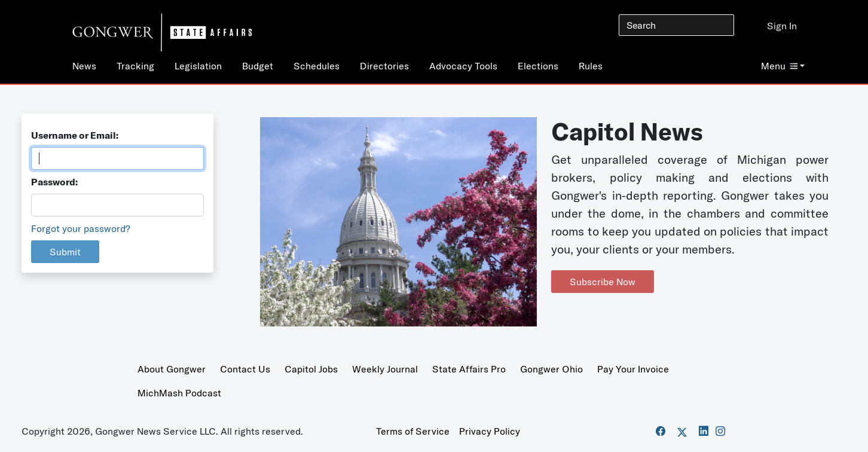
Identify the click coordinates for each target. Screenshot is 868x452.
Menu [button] (779, 66)
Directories (384, 66)
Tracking (135, 66)
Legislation (198, 66)
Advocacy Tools (463, 66)
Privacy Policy (490, 431)
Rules (591, 66)
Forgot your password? (81, 228)
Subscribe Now (603, 282)
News (84, 66)
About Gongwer (172, 369)
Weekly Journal (385, 369)
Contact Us (245, 369)
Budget (258, 66)
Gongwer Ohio (551, 369)
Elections (538, 66)
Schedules (317, 66)
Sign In (782, 26)
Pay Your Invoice (633, 369)
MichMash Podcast (179, 393)
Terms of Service (413, 431)
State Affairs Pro (469, 369)
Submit (65, 252)
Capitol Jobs (311, 369)
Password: (54, 182)
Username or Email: (75, 135)
